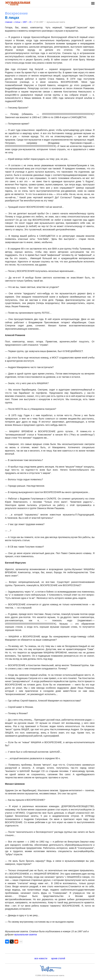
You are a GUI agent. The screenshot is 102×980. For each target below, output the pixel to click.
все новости (41, 958)
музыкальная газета (26, 935)
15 (30, 22)
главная (9, 22)
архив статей (58, 958)
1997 (25, 22)
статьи (17, 22)
